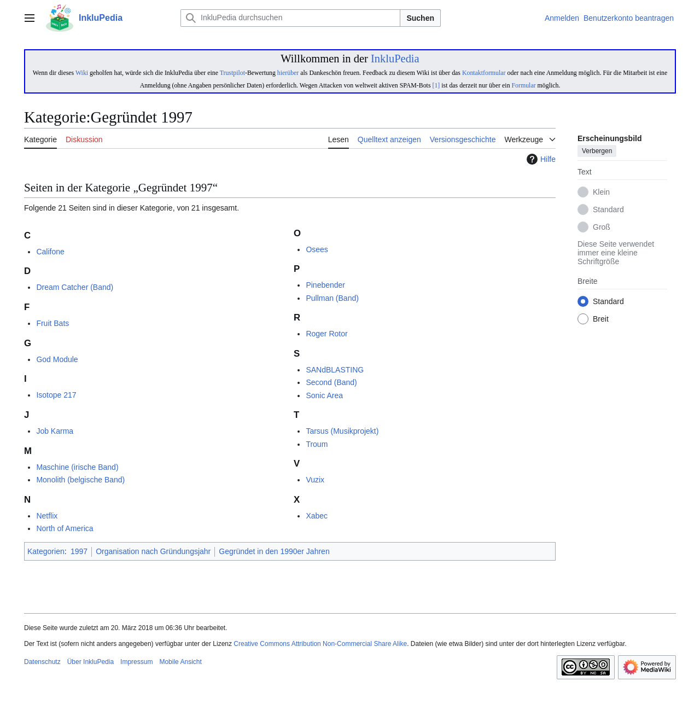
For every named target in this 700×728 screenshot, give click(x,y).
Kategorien (46, 551)
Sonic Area (324, 395)
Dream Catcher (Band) (75, 287)
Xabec (317, 516)
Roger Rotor (326, 334)
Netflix (47, 516)
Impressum (136, 662)
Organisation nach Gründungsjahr (153, 551)
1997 (79, 551)
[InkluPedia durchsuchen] (290, 18)
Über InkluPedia (91, 662)
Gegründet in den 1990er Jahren (274, 551)
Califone (50, 252)
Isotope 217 (56, 395)
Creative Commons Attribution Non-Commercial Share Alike (320, 644)
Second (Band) (331, 382)
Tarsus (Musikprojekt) (342, 431)
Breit (601, 319)
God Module (57, 359)
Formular (524, 85)
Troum (317, 444)
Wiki (82, 73)
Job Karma (55, 431)
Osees (317, 249)
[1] (436, 85)
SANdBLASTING (335, 370)
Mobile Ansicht (180, 662)
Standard (608, 210)
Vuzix (315, 480)
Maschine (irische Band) (77, 467)
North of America (65, 528)
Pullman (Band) (332, 298)
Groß (602, 228)
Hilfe (540, 159)
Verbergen (597, 152)
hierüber (288, 73)
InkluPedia (395, 59)
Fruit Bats (52, 323)
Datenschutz (42, 662)
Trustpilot (232, 73)
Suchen (420, 18)
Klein (601, 193)
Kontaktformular (484, 73)
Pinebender (325, 285)
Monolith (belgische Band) (80, 480)
